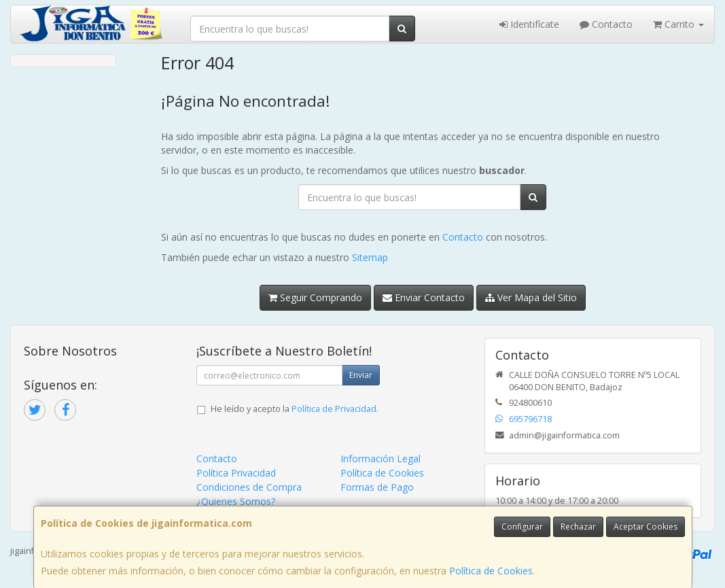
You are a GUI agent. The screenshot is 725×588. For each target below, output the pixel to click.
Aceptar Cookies (646, 526)
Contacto (606, 24)
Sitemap (370, 257)
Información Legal (381, 459)
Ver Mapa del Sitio (531, 297)
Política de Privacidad (334, 409)
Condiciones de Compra (249, 487)
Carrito (678, 24)
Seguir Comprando (315, 297)
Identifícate (529, 24)
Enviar (361, 375)
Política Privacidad (236, 473)
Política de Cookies (491, 571)
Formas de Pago (377, 487)
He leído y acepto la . (295, 409)
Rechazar (578, 526)
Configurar (522, 526)
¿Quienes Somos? (236, 501)
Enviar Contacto (424, 297)
